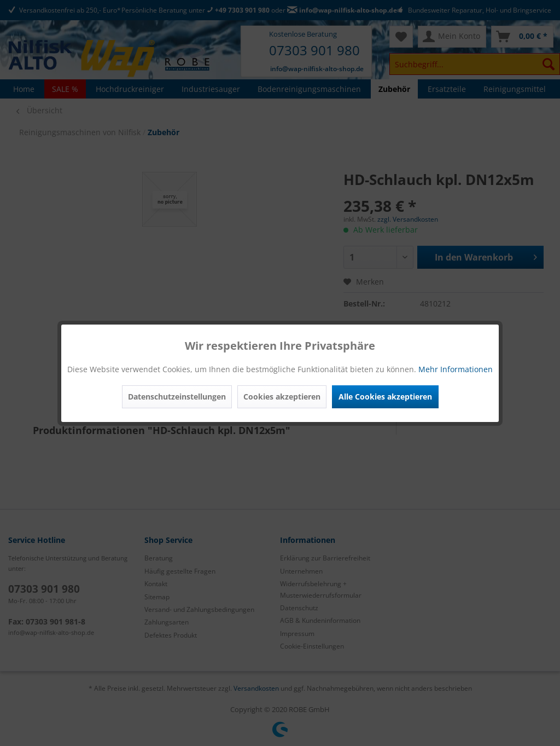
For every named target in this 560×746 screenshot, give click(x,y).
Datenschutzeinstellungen (177, 397)
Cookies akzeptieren (282, 397)
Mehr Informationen (456, 369)
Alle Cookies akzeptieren (385, 397)
